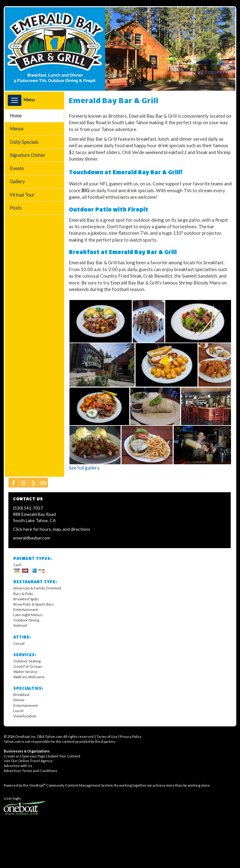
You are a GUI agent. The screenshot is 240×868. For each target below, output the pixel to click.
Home (16, 116)
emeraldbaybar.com (32, 538)
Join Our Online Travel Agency (28, 761)
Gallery (17, 181)
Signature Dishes (27, 155)
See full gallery (84, 468)
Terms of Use (107, 736)
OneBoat (37, 785)
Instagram (23, 484)
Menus (17, 129)
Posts (16, 208)
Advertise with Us (18, 766)
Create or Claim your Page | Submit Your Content (42, 756)
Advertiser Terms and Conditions (31, 771)
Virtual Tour (22, 195)
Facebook (13, 484)
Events (17, 168)
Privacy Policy (131, 736)
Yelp (33, 484)
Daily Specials (24, 142)
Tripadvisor (43, 484)
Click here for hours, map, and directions (52, 529)
